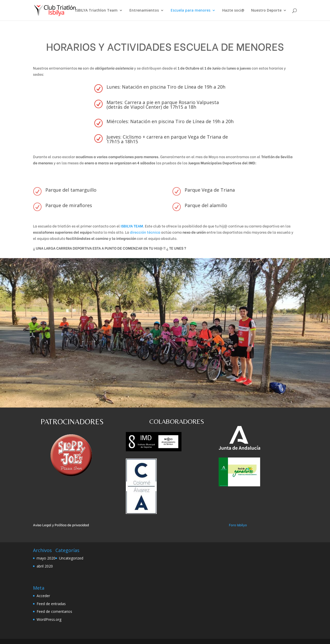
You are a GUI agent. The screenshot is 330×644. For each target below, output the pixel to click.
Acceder (43, 596)
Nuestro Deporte (266, 11)
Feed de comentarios (54, 611)
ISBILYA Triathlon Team (96, 11)
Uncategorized (71, 558)
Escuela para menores (191, 11)
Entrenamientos (144, 11)
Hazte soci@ (233, 11)
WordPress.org (49, 619)
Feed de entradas (51, 604)
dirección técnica (145, 232)
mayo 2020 (46, 558)
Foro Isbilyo (238, 525)
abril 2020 (45, 566)
